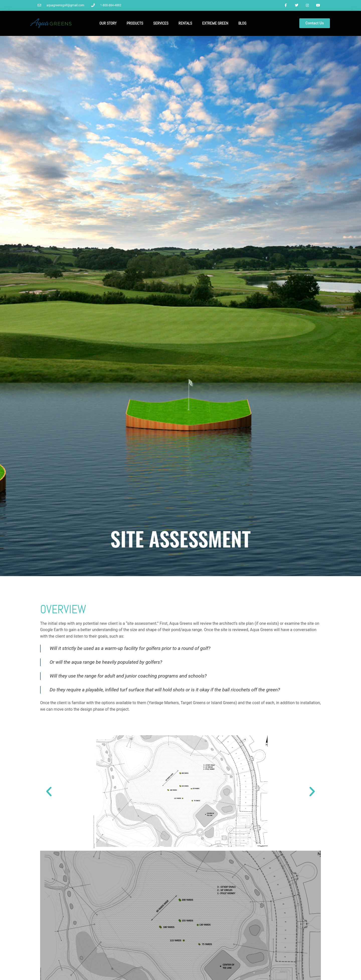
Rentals (185, 24)
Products (135, 24)
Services (161, 24)
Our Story (108, 24)
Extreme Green (215, 24)
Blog (242, 24)
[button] (49, 792)
